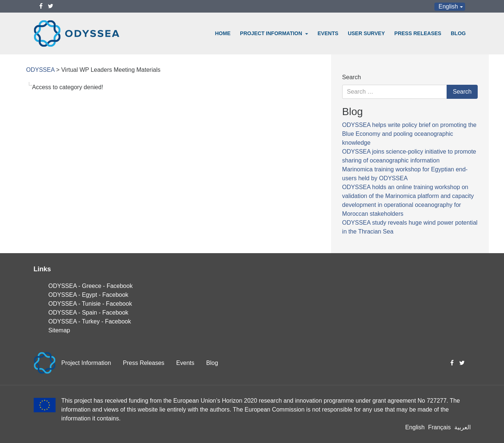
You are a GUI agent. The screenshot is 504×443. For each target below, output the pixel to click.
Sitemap (59, 330)
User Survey (366, 33)
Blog (458, 33)
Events (328, 33)
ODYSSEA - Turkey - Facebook (90, 321)
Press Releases (418, 33)
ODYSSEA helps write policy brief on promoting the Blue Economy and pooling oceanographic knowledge (409, 134)
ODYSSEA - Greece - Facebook (91, 286)
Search (352, 77)
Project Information (272, 33)
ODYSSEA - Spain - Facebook (89, 313)
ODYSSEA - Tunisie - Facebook (90, 304)
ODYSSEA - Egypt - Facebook (89, 295)
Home (223, 33)
